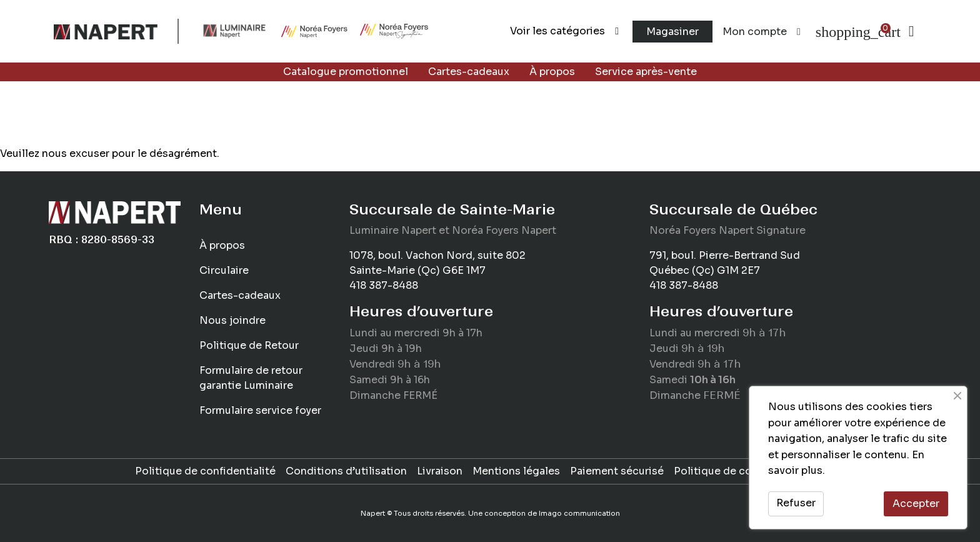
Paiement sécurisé (617, 471)
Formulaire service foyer (260, 410)
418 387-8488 (384, 285)
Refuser (796, 503)
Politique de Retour (249, 345)
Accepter (916, 504)
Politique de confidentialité (205, 471)
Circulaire (224, 270)
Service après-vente (646, 72)
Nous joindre (232, 320)
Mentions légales (516, 471)
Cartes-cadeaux (469, 72)
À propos (552, 72)
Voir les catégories (564, 31)
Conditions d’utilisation (346, 471)
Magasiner (672, 32)
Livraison (440, 471)
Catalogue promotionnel (346, 72)
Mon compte (762, 32)
